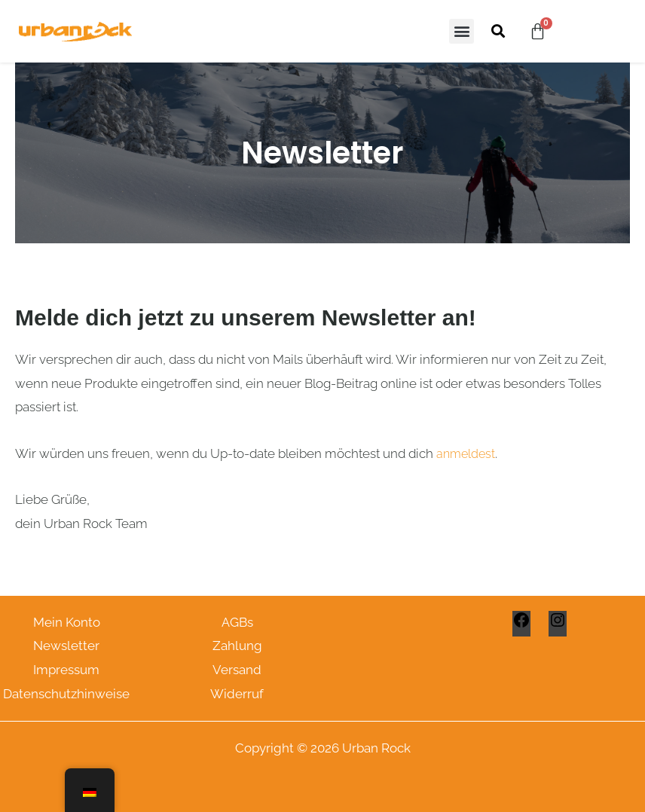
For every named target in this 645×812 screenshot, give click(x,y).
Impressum (66, 670)
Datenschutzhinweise (66, 694)
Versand (237, 670)
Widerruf (237, 694)
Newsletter (66, 646)
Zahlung (237, 646)
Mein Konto (67, 622)
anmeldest (466, 453)
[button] (462, 31)
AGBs (237, 622)
